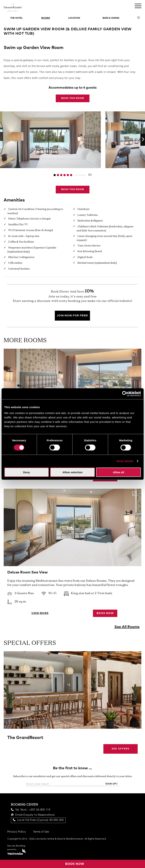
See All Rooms (127, 627)
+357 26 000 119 (40, 810)
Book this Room (73, 98)
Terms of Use (41, 832)
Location (74, 18)
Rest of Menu (139, 18)
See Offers (121, 749)
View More (40, 613)
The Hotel (16, 18)
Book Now (105, 613)
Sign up (111, 784)
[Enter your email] (65, 784)
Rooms (46, 18)
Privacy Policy (17, 832)
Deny (26, 472)
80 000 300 (57, 820)
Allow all (119, 472)
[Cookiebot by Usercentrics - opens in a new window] (125, 394)
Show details (125, 461)
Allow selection (72, 472)
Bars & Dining (111, 18)
